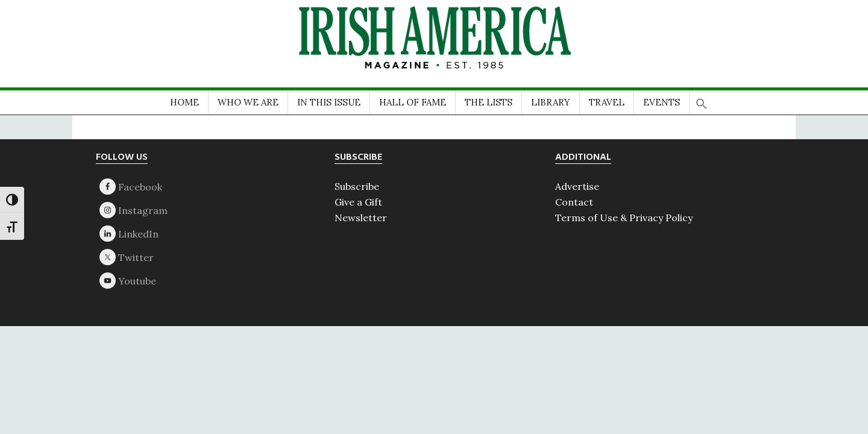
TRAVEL (607, 102)
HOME (184, 102)
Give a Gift (358, 202)
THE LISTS (489, 102)
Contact (574, 202)
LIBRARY (551, 102)
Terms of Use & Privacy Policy (624, 218)
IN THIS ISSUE (329, 102)
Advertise (577, 186)
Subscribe (357, 186)
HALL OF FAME (413, 102)
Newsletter (361, 218)
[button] (702, 100)
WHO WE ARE (248, 102)
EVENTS (662, 102)
